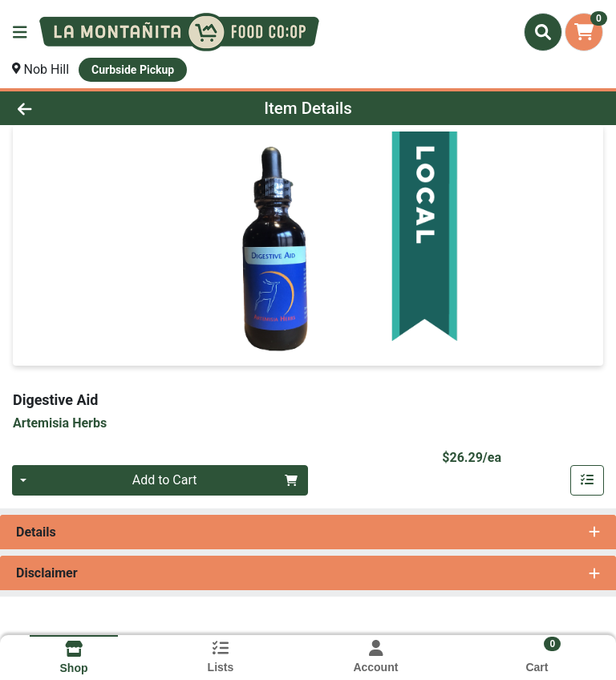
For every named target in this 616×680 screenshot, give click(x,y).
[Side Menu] (20, 32)
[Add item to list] (587, 480)
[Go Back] (87, 108)
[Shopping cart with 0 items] (584, 32)
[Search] (543, 32)
